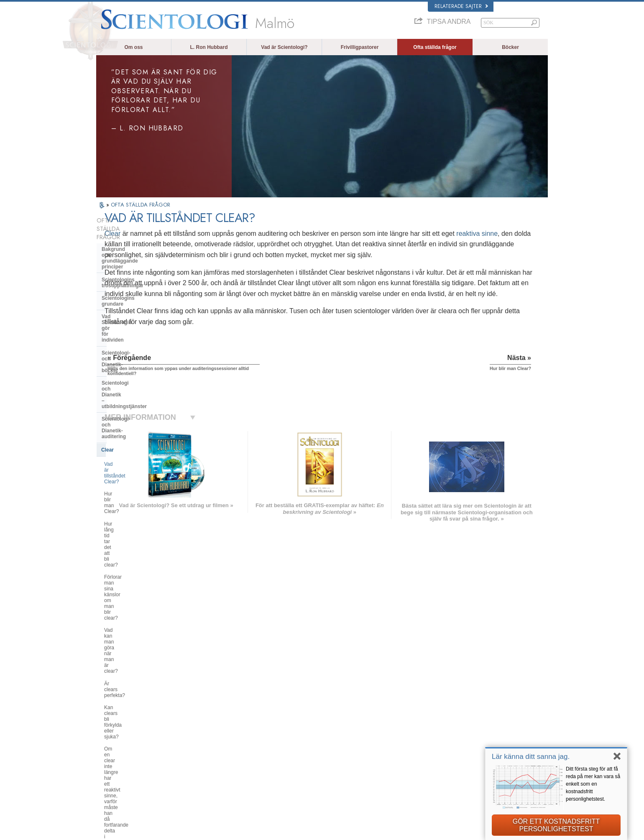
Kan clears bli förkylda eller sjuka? (142, 439)
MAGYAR (203, 697)
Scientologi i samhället (129, 616)
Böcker (510, 47)
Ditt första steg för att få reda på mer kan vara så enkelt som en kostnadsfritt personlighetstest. (593, 784)
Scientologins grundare (130, 264)
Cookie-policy (451, 831)
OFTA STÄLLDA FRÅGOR (141, 205)
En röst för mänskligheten (329, 707)
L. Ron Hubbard (209, 47)
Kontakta (312, 756)
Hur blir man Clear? (126, 366)
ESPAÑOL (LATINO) (214, 722)
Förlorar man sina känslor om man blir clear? (142, 393)
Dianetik (432, 699)
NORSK (201, 705)
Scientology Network (445, 707)
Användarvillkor (484, 831)
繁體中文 (110, 756)
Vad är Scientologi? (284, 47)
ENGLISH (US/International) (129, 697)
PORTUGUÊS (208, 754)
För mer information (323, 748)
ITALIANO (203, 746)
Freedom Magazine (444, 756)
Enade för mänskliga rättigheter (456, 780)
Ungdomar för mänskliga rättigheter (460, 788)
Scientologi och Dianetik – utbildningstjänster (133, 305)
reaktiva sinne (232, 244)
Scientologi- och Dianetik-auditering (132, 323)
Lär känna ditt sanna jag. (531, 757)
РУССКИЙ (111, 748)
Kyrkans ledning (121, 559)
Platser (310, 763)
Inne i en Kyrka (119, 503)
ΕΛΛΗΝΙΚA (205, 738)
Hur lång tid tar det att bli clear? (139, 378)
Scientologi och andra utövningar (142, 534)
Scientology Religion (445, 715)
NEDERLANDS (116, 763)
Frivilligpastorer (360, 47)
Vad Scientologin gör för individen (142, 276)
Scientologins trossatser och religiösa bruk (346, 699)
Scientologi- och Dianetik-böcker (141, 289)
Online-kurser (317, 740)
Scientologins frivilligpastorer (453, 740)
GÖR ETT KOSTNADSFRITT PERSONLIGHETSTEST (556, 825)
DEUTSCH (111, 772)
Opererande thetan (124, 477)
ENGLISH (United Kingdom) (129, 705)
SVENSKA (204, 713)
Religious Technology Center (136, 572)
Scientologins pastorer (129, 490)
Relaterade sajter (461, 6)
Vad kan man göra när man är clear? (137, 411)
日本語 (107, 740)
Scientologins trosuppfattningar (140, 251)
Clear (204, 234)
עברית (108, 730)
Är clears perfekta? (125, 427)
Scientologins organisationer (136, 547)
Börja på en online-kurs (448, 731)
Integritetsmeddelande (410, 831)
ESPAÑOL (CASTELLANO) (221, 730)
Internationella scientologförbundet (459, 748)
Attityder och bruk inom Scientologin (130, 518)
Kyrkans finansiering (126, 603)
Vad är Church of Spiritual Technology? (132, 588)
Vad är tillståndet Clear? (131, 354)
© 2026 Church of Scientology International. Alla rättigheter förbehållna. (169, 831)
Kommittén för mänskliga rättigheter (460, 796)
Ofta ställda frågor (435, 47)
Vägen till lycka (439, 763)
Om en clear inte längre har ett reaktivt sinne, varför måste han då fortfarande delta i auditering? (143, 457)
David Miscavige (441, 723)
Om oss (133, 47)
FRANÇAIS (112, 722)
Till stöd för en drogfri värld (451, 772)
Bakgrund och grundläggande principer (137, 235)
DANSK (108, 713)
